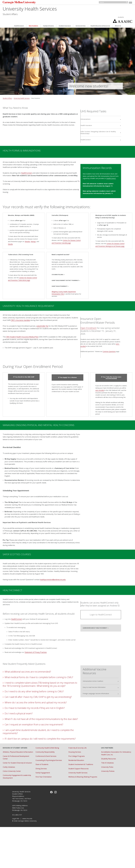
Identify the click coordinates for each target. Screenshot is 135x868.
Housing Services (75, 788)
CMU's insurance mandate (44, 315)
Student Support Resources (78, 804)
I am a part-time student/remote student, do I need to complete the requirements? (41, 764)
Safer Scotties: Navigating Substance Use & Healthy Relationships (105, 123)
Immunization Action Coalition (100, 698)
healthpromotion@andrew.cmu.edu (62, 594)
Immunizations (95, 110)
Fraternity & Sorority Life (77, 784)
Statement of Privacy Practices (45, 672)
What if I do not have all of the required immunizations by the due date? (44, 750)
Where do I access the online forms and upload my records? (45, 732)
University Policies (103, 807)
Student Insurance (65, 20)
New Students (33, 20)
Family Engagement (48, 809)
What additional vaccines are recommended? (37, 692)
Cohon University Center (21, 812)
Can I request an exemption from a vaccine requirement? (43, 757)
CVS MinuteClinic (57, 268)
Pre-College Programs (76, 792)
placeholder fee (52, 323)
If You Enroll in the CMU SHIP (30, 377)
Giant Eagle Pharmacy (59, 280)
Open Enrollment (98, 323)
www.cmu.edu (27, 860)
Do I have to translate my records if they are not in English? (44, 737)
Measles (30, 236)
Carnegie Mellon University (30, 3)
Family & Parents (48, 20)
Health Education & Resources (100, 20)
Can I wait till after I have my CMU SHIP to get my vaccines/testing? (38, 725)
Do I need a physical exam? (28, 743)
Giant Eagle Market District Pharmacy (65, 274)
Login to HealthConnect (105, 630)
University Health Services (39, 9)
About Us (118, 20)
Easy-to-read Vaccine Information (102, 704)
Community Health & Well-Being (52, 784)
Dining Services (46, 804)
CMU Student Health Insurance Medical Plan (32, 334)
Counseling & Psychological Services (54, 796)
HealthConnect (19, 20)
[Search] (105, 3)
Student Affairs (20, 15)
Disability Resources (104, 795)
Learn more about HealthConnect (102, 643)
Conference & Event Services (51, 792)
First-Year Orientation (48, 813)
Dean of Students (47, 800)
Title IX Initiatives (103, 799)
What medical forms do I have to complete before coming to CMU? (44, 699)
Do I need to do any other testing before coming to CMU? (44, 718)
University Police (102, 803)
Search (117, 3)
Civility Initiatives (18, 808)
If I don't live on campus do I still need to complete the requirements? (41, 773)
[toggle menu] (121, 3)
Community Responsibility (50, 788)
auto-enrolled (93, 390)
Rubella (16, 239)
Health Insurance (96, 116)
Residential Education (76, 796)
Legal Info (16, 860)
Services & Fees (81, 20)
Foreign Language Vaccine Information (103, 710)
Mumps (36, 236)
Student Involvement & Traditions (81, 800)
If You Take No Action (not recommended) (105, 378)
